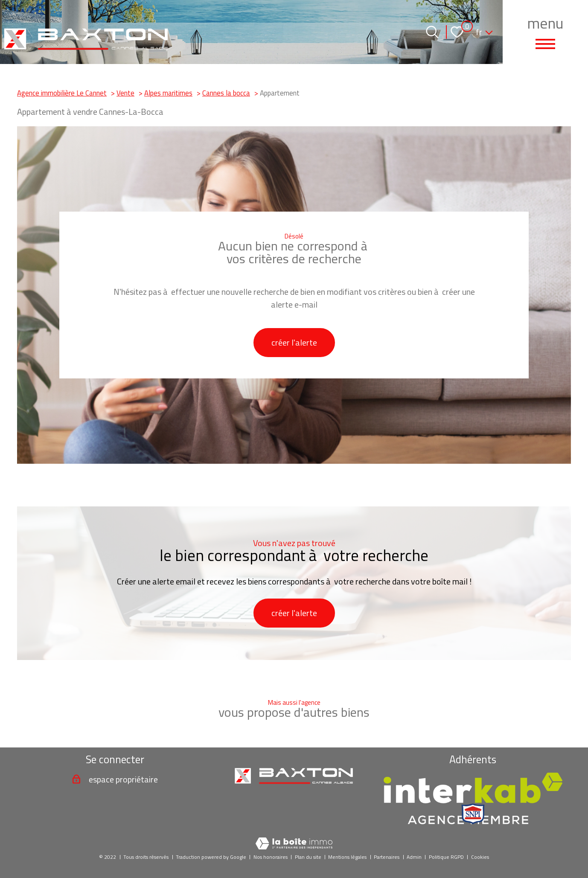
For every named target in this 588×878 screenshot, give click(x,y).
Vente (125, 93)
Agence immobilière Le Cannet (62, 93)
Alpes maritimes (168, 93)
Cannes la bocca (226, 93)
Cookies (480, 857)
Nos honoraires (271, 857)
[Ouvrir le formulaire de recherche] (432, 32)
